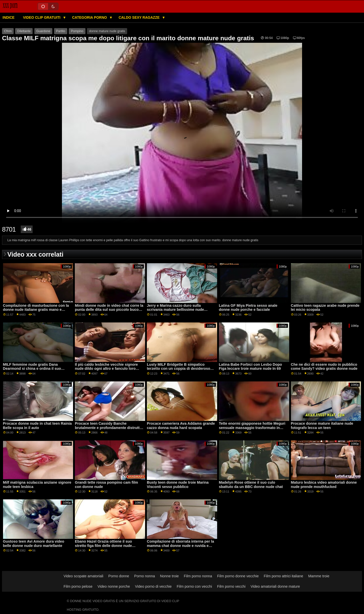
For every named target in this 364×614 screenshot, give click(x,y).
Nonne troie (169, 576)
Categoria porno (90, 17)
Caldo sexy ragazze (140, 17)
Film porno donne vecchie (238, 576)
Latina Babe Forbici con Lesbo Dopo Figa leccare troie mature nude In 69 (251, 367)
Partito (61, 31)
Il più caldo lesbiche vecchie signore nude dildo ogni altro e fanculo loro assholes (106, 369)
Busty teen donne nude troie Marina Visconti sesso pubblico (178, 485)
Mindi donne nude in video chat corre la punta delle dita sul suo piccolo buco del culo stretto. (109, 310)
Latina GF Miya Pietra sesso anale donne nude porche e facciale (248, 308)
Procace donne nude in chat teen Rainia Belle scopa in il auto (37, 426)
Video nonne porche (114, 586)
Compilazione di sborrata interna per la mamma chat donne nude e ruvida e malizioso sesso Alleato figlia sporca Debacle (180, 548)
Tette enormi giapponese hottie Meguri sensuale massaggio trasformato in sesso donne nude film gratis (252, 428)
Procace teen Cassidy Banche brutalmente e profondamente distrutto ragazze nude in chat (108, 428)
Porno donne (119, 576)
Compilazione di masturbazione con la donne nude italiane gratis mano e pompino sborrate (36, 310)
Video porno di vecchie (153, 586)
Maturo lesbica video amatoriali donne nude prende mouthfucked (324, 485)
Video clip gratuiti (42, 17)
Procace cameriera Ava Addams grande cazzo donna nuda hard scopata (181, 426)
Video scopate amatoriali (84, 576)
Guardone (43, 31)
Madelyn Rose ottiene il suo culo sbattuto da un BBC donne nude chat (251, 485)
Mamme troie (319, 576)
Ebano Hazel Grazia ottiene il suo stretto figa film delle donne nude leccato (103, 546)
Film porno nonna (198, 576)
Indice (8, 17)
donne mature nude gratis (107, 31)
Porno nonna (145, 576)
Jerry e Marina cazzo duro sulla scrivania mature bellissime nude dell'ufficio (175, 310)
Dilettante (24, 31)
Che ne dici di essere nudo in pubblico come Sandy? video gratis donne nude (324, 367)
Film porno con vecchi (194, 586)
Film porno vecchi (231, 586)
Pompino (77, 31)
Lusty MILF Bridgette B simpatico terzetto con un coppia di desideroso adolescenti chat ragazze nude (179, 369)
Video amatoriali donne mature (275, 586)
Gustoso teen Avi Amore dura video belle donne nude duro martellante (34, 544)
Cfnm (8, 31)
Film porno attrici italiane (284, 576)
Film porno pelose (78, 586)
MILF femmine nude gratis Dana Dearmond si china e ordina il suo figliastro (32, 369)
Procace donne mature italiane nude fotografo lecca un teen (322, 426)
